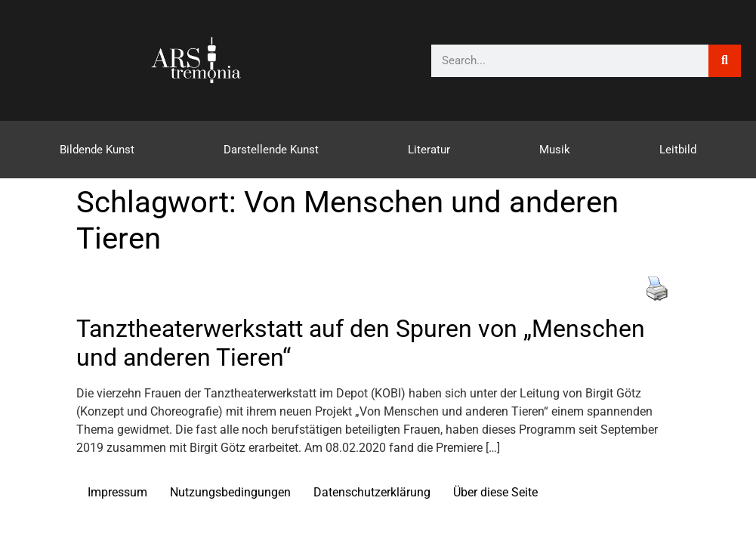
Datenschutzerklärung (372, 492)
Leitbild (678, 150)
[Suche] (725, 61)
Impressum (117, 492)
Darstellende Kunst (271, 150)
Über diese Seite (495, 492)
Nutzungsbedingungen (230, 492)
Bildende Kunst (97, 150)
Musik (555, 150)
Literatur (429, 150)
